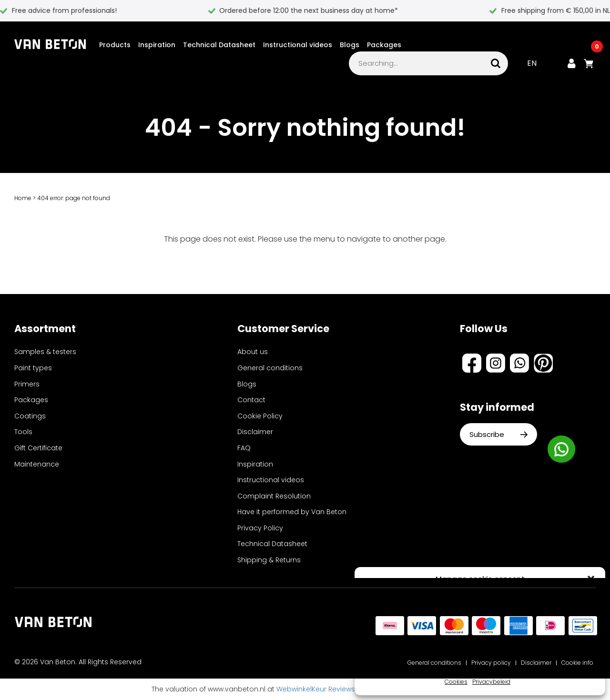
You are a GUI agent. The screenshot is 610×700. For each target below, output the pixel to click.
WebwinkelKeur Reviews (316, 689)
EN (532, 63)
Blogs (350, 45)
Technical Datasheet (219, 45)
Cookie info (577, 663)
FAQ (244, 448)
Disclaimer (255, 432)
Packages (384, 45)
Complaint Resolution (274, 496)
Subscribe (498, 434)
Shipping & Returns (269, 560)
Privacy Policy (260, 528)
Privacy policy (491, 663)
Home (23, 198)
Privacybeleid (491, 682)
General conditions (270, 368)
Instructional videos (298, 45)
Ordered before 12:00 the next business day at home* (309, 10)
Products (115, 45)
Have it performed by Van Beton (292, 512)
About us (253, 352)
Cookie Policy (260, 416)
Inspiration (157, 45)
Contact (251, 400)
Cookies (456, 682)
